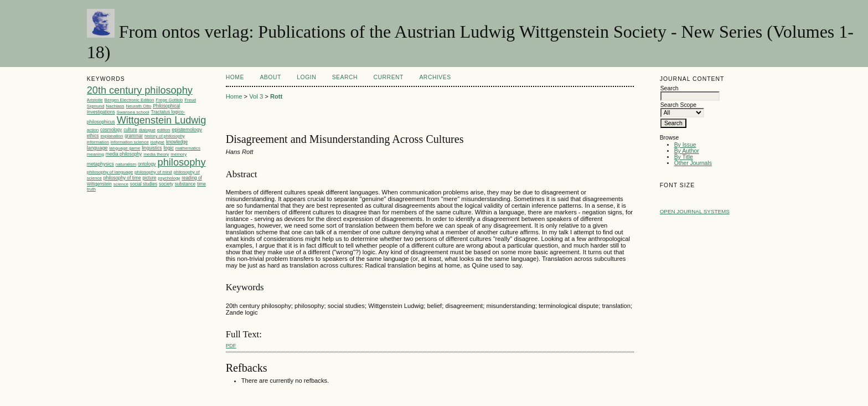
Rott (276, 96)
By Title (684, 157)
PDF (231, 345)
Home (235, 77)
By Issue (685, 145)
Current (389, 77)
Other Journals (693, 163)
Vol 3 (256, 96)
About (270, 77)
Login (306, 77)
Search (345, 77)
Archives (435, 77)
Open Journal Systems (695, 211)
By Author (687, 151)
